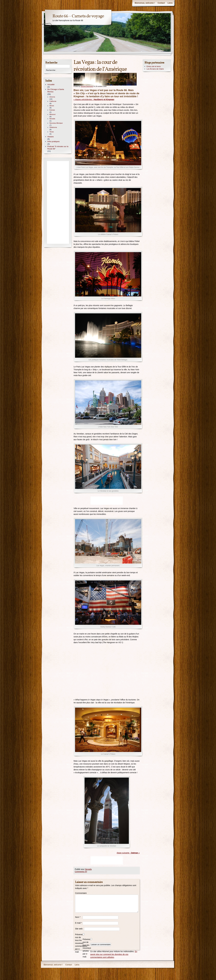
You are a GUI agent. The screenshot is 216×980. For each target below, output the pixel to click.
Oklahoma (53, 127)
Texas (52, 132)
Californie (53, 101)
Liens (170, 3)
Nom (78, 917)
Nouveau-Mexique (56, 123)
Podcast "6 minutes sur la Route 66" (58, 148)
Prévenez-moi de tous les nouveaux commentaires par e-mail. (79, 943)
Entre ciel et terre (154, 66)
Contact (161, 3)
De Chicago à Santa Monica (56, 90)
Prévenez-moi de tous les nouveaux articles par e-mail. (86, 948)
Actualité (51, 84)
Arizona (52, 97)
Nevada (88, 869)
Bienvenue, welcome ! (145, 3)
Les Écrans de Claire (155, 69)
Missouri (52, 114)
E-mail (78, 923)
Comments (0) (81, 872)
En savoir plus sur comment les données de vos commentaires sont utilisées (114, 954)
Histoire (51, 137)
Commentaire (79, 893)
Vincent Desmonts (87, 86)
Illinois (52, 106)
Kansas (52, 110)
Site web (79, 929)
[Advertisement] (107, 501)
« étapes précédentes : (94, 99)
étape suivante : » (128, 853)
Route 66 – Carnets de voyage (78, 16)
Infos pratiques (53, 141)
